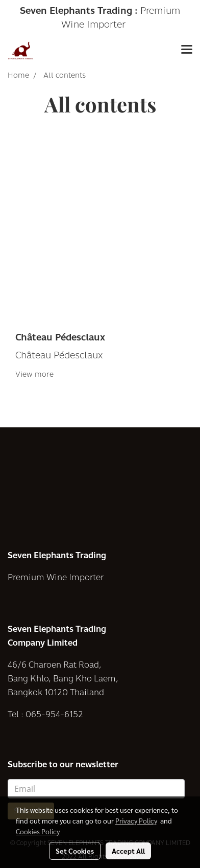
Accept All (128, 851)
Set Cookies (75, 851)
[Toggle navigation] (187, 51)
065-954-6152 (54, 714)
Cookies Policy (38, 831)
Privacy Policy (136, 820)
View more (35, 374)
